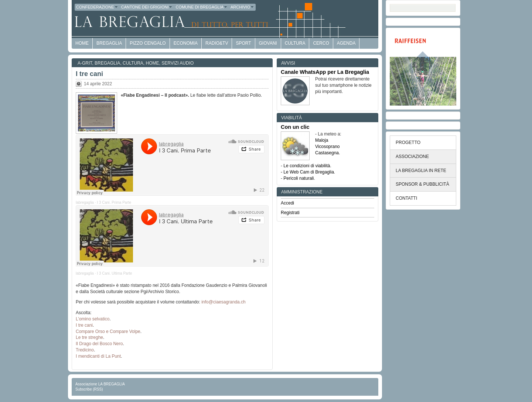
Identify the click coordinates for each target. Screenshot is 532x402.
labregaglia (85, 202)
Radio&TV (217, 43)
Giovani (268, 43)
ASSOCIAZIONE (412, 157)
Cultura (295, 43)
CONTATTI (406, 198)
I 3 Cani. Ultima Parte (114, 273)
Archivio (242, 7)
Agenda (346, 43)
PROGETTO (408, 142)
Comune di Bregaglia (202, 7)
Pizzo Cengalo (148, 43)
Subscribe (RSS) (89, 389)
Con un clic (295, 127)
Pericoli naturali (299, 178)
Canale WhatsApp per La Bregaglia (325, 72)
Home (153, 63)
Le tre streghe (89, 337)
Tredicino (85, 350)
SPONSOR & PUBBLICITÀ (422, 184)
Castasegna (327, 153)
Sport (243, 43)
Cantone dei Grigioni (147, 7)
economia (186, 43)
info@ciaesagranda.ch (224, 302)
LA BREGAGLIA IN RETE (421, 171)
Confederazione (97, 7)
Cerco (321, 43)
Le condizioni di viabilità (307, 166)
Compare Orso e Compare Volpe (108, 331)
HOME (82, 43)
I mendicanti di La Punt (98, 356)
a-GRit (85, 63)
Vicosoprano (328, 147)
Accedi (287, 203)
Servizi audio (178, 63)
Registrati (290, 213)
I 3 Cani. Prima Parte (114, 202)
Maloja (322, 140)
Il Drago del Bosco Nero (99, 344)
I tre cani (89, 74)
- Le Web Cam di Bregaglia (307, 172)
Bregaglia (109, 43)
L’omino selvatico (93, 319)
